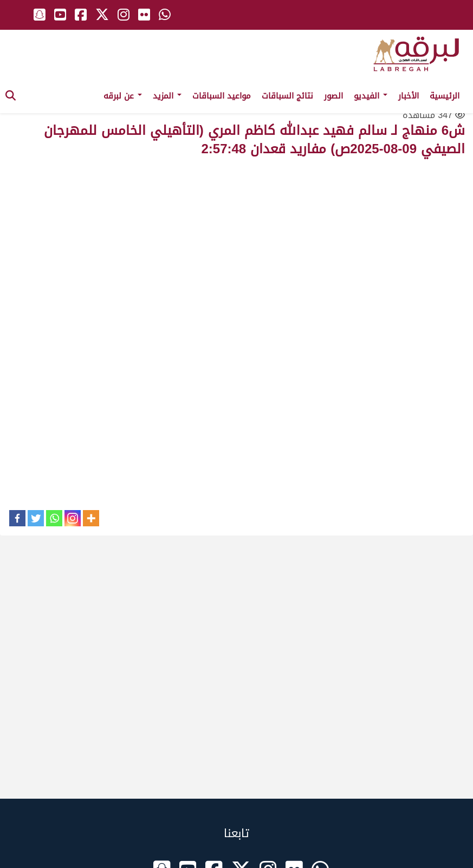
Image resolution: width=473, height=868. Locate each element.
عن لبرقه (123, 96)
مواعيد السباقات (222, 96)
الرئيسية (445, 96)
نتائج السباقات (287, 96)
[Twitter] (36, 518)
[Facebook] (17, 518)
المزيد (167, 96)
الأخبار (409, 96)
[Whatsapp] (54, 518)
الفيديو (371, 96)
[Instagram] (73, 518)
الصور (333, 96)
